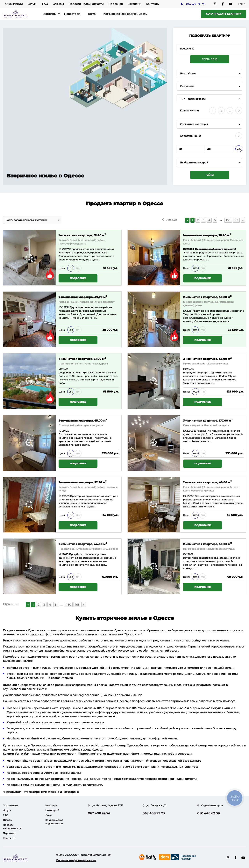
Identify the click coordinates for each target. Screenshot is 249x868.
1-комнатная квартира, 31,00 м (82, 359)
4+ (239, 111)
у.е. (239, 149)
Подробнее (78, 278)
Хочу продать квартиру (224, 14)
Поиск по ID (210, 59)
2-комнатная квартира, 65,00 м (207, 359)
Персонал (116, 4)
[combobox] (210, 74)
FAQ (45, 4)
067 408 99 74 (99, 813)
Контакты (153, 4)
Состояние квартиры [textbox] (194, 124)
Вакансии (134, 4)
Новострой (72, 14)
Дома (92, 14)
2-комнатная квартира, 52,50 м (83, 482)
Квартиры (49, 14)
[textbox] (210, 163)
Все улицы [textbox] (187, 86)
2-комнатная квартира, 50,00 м (207, 544)
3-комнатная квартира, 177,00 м (208, 420)
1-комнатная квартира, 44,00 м (83, 544)
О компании (14, 4)
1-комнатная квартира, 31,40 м (82, 235)
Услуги (32, 4)
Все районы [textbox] (188, 74)
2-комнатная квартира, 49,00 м (207, 482)
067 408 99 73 (196, 4)
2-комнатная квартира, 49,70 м (83, 297)
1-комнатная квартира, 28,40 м (207, 235)
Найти (210, 175)
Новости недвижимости (86, 4)
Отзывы (58, 4)
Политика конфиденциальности (76, 860)
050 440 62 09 (209, 813)
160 (228, 220)
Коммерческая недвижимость (125, 14)
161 (236, 220)
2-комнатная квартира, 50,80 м (207, 297)
